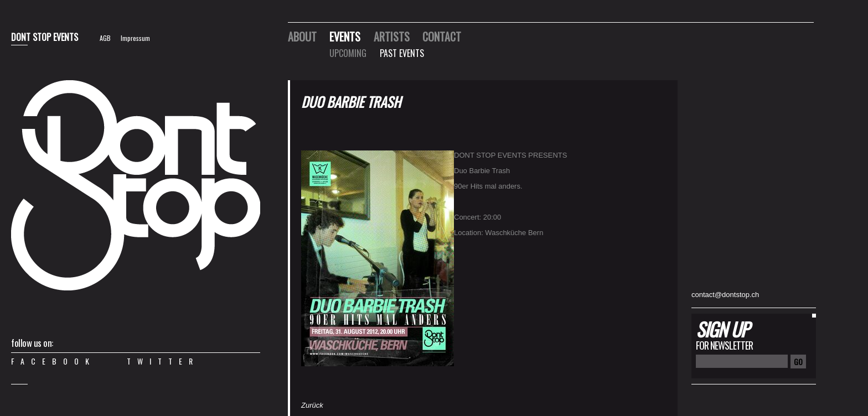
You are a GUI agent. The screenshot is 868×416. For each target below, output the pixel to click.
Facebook (53, 361)
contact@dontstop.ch (725, 295)
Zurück (312, 405)
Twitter (163, 361)
